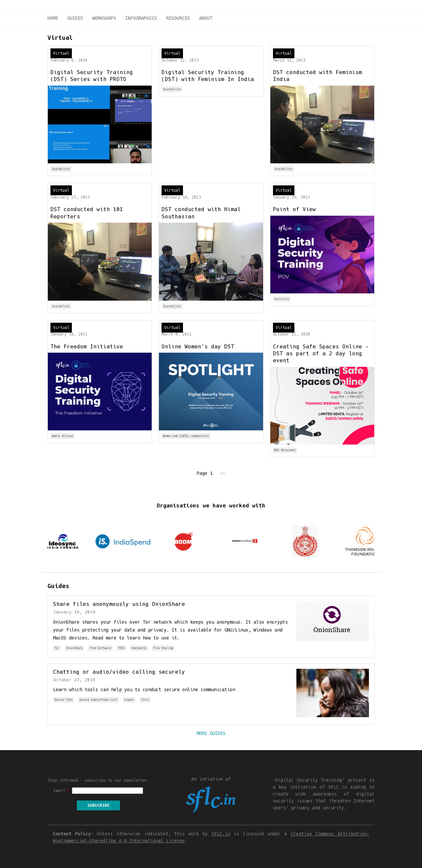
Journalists (61, 169)
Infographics (141, 18)
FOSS (121, 648)
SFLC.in (221, 834)
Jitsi (145, 700)
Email (60, 791)
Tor (57, 648)
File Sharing (163, 648)
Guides (75, 18)
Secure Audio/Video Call (98, 700)
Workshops (104, 18)
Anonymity (139, 648)
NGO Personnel (285, 450)
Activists (282, 299)
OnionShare (75, 648)
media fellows (62, 436)
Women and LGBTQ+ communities (186, 436)
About (206, 18)
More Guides (211, 733)
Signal (129, 700)
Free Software (100, 648)
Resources (178, 18)
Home (53, 18)
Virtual (61, 53)
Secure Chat (63, 700)
